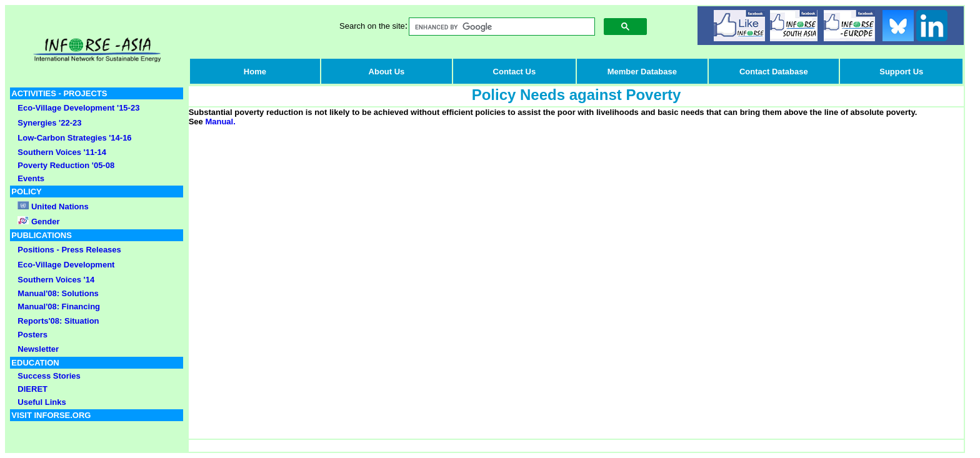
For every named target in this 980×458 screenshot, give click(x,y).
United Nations (60, 207)
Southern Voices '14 (56, 280)
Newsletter (38, 349)
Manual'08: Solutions (58, 293)
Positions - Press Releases (69, 250)
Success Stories (49, 376)
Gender (44, 222)
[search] (501, 27)
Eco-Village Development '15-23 (78, 108)
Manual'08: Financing (59, 306)
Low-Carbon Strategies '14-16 (74, 138)
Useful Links (42, 402)
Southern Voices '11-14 (62, 152)
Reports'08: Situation (58, 321)
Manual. (220, 122)
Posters (32, 335)
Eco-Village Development (66, 265)
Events (31, 178)
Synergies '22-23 (49, 123)
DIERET (32, 389)
